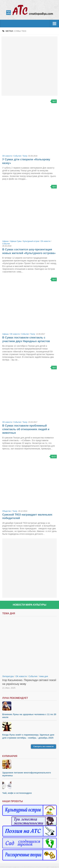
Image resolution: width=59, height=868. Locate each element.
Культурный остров (31, 241)
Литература (8, 676)
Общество (7, 511)
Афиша (5, 241)
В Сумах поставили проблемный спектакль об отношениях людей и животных (26, 429)
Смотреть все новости (43, 746)
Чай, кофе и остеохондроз (17, 793)
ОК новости (7, 156)
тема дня (43, 676)
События (17, 156)
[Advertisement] (29, 66)
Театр (25, 156)
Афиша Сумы (16, 241)
